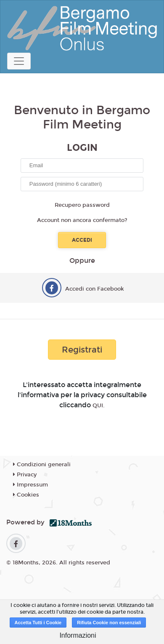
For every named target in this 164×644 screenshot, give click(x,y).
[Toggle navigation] (19, 61)
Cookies (26, 495)
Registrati (82, 350)
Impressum (30, 485)
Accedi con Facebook (95, 289)
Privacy (25, 475)
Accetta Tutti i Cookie (38, 623)
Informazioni (78, 635)
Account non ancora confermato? (82, 220)
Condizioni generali (42, 465)
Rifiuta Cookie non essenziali (109, 623)
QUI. (99, 406)
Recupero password (82, 205)
